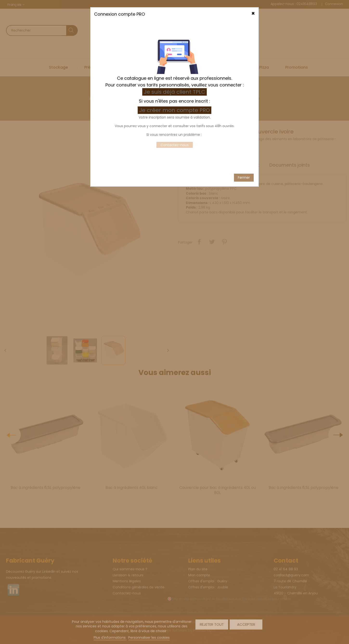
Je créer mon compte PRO (175, 69)
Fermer (244, 137)
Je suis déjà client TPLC (174, 51)
